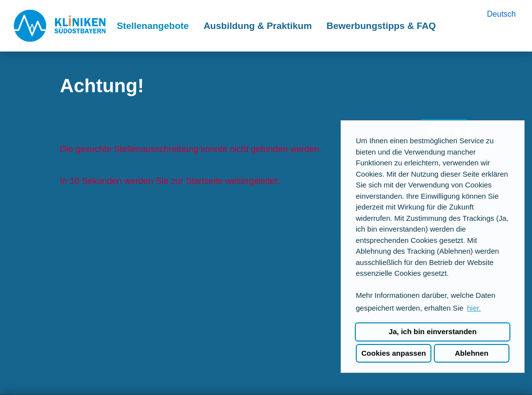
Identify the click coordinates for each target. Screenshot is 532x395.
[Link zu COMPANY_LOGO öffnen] (60, 26)
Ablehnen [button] (472, 353)
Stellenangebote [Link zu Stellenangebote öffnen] (153, 26)
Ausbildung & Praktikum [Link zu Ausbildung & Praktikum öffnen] (258, 26)
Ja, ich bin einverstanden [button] (433, 331)
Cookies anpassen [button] (394, 353)
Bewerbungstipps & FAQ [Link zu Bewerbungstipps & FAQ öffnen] (381, 26)
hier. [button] (474, 308)
